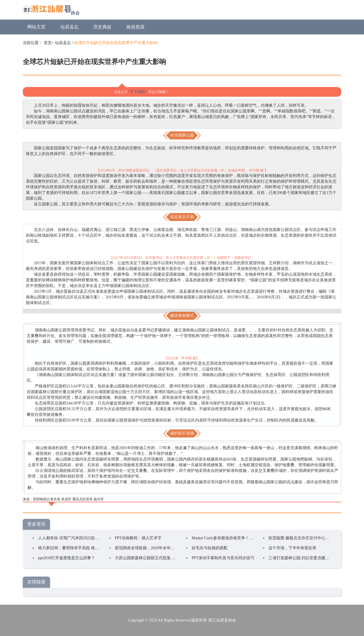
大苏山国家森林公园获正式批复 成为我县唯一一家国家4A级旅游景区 (176, 558)
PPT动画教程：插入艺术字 (138, 538)
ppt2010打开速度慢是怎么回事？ (67, 558)
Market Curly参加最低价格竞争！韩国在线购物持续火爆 (240, 538)
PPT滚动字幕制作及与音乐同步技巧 (223, 558)
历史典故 (102, 27)
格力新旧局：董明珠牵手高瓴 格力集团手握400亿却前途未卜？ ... (95, 548)
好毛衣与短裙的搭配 (210, 548)
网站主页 (36, 27)
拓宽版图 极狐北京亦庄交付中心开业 (301, 538)
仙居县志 (69, 27)
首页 (48, 43)
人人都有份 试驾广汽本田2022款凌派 (71, 538)
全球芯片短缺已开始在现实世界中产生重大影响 (116, 43)
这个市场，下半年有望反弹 (292, 548)
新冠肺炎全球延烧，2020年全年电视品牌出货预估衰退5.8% (167, 548)
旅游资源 (135, 27)
